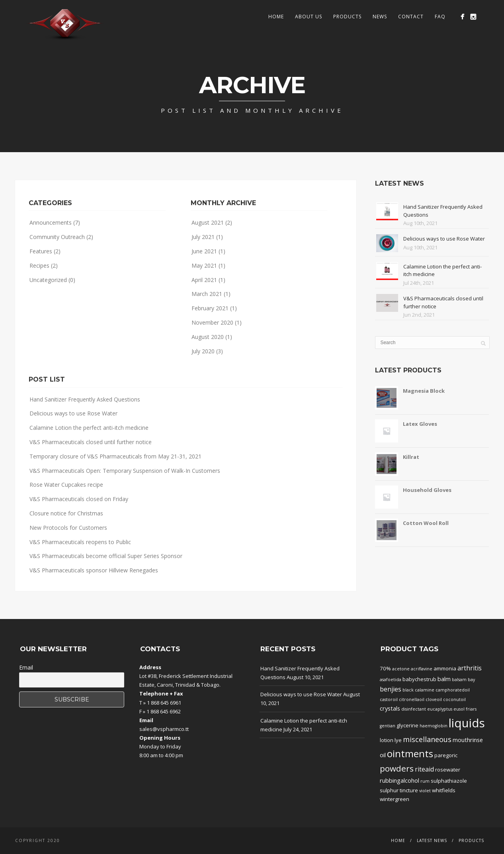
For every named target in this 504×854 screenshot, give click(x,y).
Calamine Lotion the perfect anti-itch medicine (89, 428)
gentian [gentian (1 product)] (388, 726)
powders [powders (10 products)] (397, 768)
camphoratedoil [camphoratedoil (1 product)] (453, 690)
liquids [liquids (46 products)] (467, 723)
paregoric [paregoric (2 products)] (446, 755)
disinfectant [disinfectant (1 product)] (414, 709)
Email (26, 667)
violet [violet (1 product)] (425, 791)
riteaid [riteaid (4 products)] (424, 769)
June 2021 (204, 251)
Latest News (432, 840)
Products (347, 17)
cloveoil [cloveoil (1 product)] (434, 699)
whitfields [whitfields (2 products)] (444, 790)
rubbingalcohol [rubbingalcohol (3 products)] (399, 780)
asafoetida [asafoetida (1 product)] (391, 680)
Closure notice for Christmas (66, 513)
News (380, 17)
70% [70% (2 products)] (385, 668)
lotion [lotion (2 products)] (387, 740)
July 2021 (203, 237)
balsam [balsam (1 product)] (459, 680)
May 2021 (204, 265)
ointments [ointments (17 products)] (410, 754)
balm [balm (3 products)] (444, 679)
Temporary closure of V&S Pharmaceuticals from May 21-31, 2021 (115, 456)
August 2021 (208, 222)
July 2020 (203, 351)
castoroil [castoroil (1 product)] (389, 699)
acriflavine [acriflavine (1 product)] (422, 669)
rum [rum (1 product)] (425, 781)
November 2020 (212, 322)
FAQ (440, 17)
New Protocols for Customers (68, 528)
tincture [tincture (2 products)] (409, 790)
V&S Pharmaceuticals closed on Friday (79, 499)
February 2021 (210, 308)
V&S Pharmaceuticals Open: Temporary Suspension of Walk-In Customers (125, 471)
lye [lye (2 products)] (398, 740)
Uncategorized (48, 280)
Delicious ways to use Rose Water (73, 413)
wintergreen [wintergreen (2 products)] (395, 799)
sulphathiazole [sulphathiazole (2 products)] (449, 781)
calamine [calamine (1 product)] (425, 690)
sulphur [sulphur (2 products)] (389, 790)
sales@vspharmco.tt (164, 729)
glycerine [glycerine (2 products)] (407, 725)
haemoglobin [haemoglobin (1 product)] (434, 726)
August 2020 (208, 337)
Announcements (51, 222)
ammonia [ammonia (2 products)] (445, 668)
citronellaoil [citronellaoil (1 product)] (412, 699)
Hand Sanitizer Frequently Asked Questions (85, 399)
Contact (411, 17)
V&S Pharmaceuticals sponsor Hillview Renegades (94, 570)
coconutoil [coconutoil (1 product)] (454, 699)
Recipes (39, 265)
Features (41, 251)
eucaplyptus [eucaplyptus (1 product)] (440, 709)
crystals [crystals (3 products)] (390, 708)
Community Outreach (57, 237)
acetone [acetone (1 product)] (401, 669)
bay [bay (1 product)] (471, 680)
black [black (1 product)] (408, 690)
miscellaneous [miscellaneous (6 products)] (427, 739)
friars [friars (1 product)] (471, 709)
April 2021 (204, 280)
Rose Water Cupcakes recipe (66, 485)
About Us (309, 17)
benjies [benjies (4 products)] (391, 689)
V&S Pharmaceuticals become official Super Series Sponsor (106, 556)
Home (276, 17)
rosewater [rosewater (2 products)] (448, 770)
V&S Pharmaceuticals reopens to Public (80, 542)
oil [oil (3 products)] (383, 755)
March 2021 (207, 294)
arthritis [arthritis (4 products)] (470, 668)
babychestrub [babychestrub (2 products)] (419, 679)
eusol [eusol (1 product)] (459, 709)
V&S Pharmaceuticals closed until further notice (91, 442)
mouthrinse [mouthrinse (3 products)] (468, 740)
